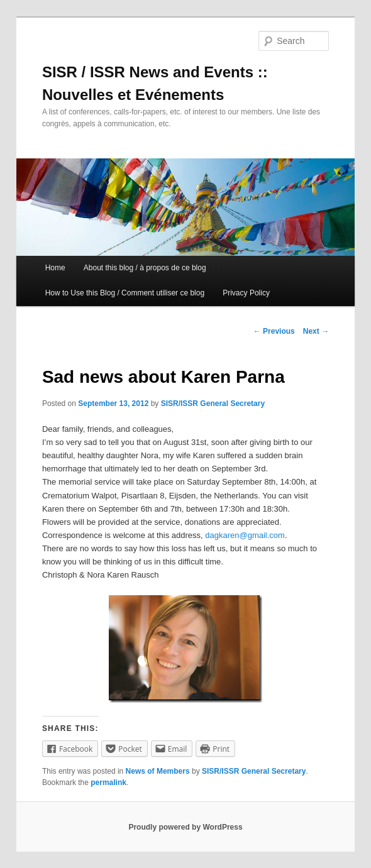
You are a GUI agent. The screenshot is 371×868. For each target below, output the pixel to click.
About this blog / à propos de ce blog (145, 268)
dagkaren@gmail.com (245, 535)
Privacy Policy (246, 293)
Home (55, 268)
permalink (108, 783)
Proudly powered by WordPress (185, 827)
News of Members (158, 771)
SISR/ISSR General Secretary (213, 404)
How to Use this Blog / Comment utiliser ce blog (125, 293)
